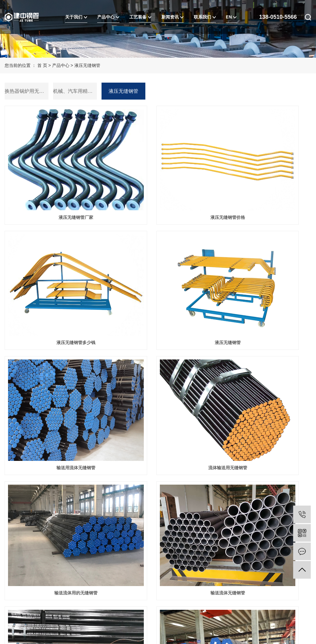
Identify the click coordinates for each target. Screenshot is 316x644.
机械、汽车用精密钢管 (75, 91)
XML (84, 597)
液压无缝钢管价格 (158, 183)
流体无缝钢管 (53, 454)
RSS (71, 597)
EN (231, 17)
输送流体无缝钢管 (158, 363)
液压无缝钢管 (87, 65)
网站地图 (55, 597)
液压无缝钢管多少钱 (263, 183)
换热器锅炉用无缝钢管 (27, 91)
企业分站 (34, 597)
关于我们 (76, 17)
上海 (52, 613)
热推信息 (13, 597)
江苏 (32, 613)
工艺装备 (140, 17)
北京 (61, 613)
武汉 (42, 613)
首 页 (42, 65)
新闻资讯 (173, 17)
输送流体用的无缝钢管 (53, 363)
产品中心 (108, 17)
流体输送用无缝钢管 (263, 273)
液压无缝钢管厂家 (53, 183)
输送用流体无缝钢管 (158, 273)
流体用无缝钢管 (263, 363)
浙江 (71, 613)
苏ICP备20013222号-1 (36, 574)
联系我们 (205, 17)
